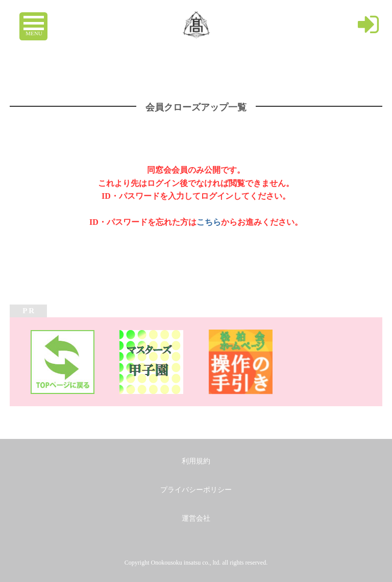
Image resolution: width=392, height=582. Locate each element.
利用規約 (196, 461)
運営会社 (196, 518)
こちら (209, 222)
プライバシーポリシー (196, 490)
